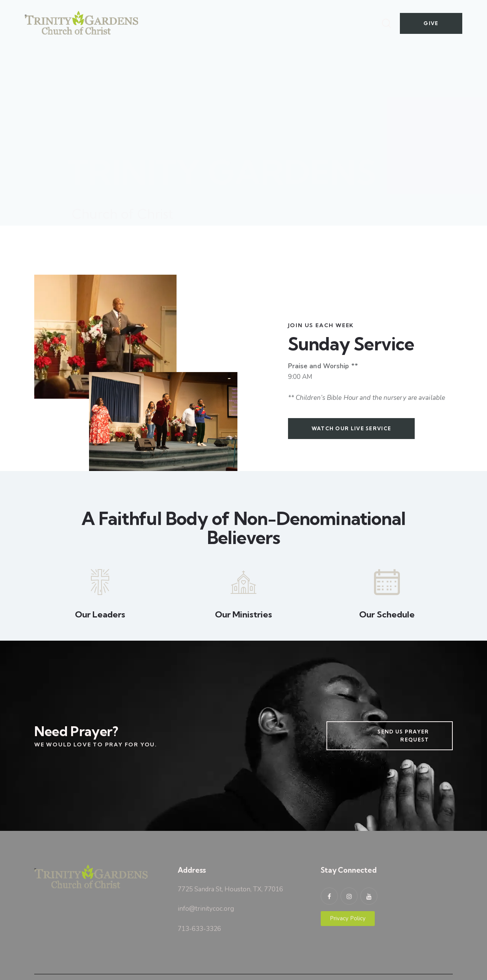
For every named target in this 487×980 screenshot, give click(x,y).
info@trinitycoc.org (206, 909)
